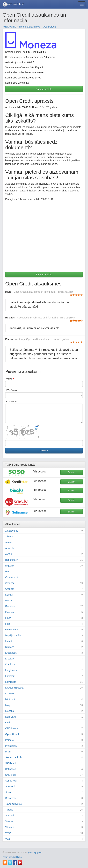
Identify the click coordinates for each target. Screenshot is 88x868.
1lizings (9, 537)
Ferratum (10, 606)
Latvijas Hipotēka (14, 688)
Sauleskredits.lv (14, 757)
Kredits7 (10, 659)
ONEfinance (12, 728)
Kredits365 (11, 653)
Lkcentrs (10, 693)
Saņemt (72, 472)
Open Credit (12, 734)
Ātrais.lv (10, 548)
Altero (8, 542)
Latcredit (10, 676)
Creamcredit (12, 577)
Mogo (8, 705)
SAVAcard (11, 763)
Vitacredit (10, 827)
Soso (8, 792)
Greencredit (12, 630)
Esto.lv (9, 600)
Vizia (8, 839)
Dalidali (9, 595)
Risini (8, 752)
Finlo (8, 624)
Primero (9, 740)
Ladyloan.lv (11, 670)
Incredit (9, 641)
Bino (8, 571)
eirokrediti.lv (16, 4)
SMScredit (11, 775)
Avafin (9, 554)
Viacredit (10, 816)
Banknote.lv (12, 560)
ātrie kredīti (21, 465)
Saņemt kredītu (44, 89)
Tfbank (9, 810)
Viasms (9, 821)
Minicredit (10, 699)
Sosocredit (11, 798)
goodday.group (35, 852)
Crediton (10, 589)
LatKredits (11, 682)
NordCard (10, 717)
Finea (8, 618)
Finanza (10, 612)
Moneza (10, 711)
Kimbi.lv (9, 647)
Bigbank (10, 566)
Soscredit (10, 786)
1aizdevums (12, 531)
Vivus (8, 833)
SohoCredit (11, 781)
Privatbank (11, 746)
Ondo (8, 723)
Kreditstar (10, 664)
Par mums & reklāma (12, 857)
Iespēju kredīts (13, 635)
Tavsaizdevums (13, 804)
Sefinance (11, 769)
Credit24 (10, 583)
